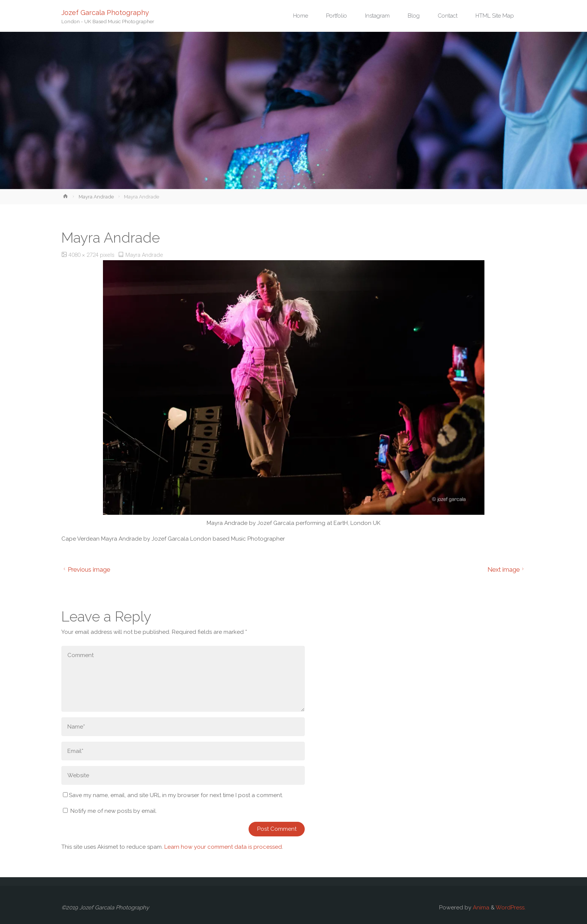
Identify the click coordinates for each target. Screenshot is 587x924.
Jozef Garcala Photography (105, 12)
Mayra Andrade (96, 197)
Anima (480, 908)
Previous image (86, 569)
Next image (507, 569)
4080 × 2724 (84, 255)
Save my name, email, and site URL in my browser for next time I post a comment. (173, 795)
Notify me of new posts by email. (114, 811)
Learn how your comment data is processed (223, 847)
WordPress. (511, 908)
